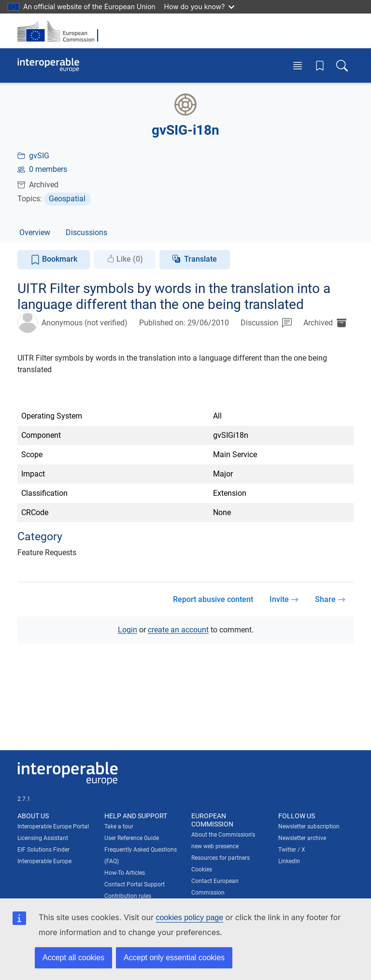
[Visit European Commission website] (61, 31)
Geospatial (67, 199)
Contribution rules (128, 896)
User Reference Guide (132, 838)
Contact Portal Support (135, 884)
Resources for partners (221, 858)
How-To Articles (125, 873)
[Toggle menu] (298, 65)
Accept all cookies (73, 958)
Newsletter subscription (309, 826)
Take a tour (119, 826)
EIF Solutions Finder (43, 850)
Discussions (86, 232)
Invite (284, 599)
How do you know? (200, 7)
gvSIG (39, 156)
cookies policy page (189, 917)
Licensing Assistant (43, 838)
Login (128, 630)
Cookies (202, 869)
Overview (35, 232)
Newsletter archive (302, 838)
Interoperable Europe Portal (53, 826)
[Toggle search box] (342, 65)
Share (330, 599)
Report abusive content (213, 599)
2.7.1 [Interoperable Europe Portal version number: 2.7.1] (24, 799)
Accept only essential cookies (174, 958)
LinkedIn (289, 861)
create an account (178, 630)
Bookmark (54, 259)
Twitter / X (292, 850)
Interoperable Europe (44, 861)
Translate (200, 259)
